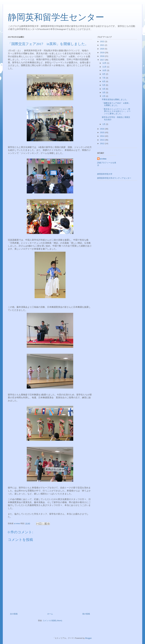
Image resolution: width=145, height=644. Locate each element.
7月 (104, 78)
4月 (104, 89)
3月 (104, 92)
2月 (104, 96)
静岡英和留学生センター (56, 17)
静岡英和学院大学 (105, 174)
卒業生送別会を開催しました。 (115, 99)
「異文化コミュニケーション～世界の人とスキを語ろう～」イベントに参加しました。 (116, 111)
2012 (103, 143)
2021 (103, 45)
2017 (103, 60)
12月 (105, 63)
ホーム (50, 614)
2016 (103, 129)
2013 (103, 140)
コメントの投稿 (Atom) (52, 621)
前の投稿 (86, 614)
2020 (103, 49)
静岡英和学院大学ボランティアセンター (114, 178)
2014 (103, 136)
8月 (104, 74)
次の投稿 (14, 614)
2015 (103, 132)
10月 (105, 70)
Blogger (88, 638)
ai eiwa (103, 159)
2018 (103, 56)
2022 (103, 41)
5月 (104, 85)
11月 (105, 67)
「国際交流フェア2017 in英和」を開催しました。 (116, 104)
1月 (104, 124)
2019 (103, 53)
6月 (104, 81)
